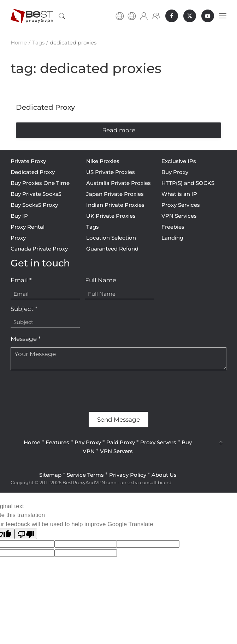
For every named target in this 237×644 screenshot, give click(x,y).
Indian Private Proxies (115, 205)
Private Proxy (28, 161)
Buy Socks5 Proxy (34, 205)
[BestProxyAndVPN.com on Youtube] (208, 16)
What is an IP (179, 194)
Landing (172, 238)
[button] (62, 16)
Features (57, 442)
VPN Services (179, 216)
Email (21, 280)
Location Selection (111, 238)
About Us (164, 475)
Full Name (101, 280)
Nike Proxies (103, 161)
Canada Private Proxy (39, 249)
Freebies (173, 227)
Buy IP (19, 216)
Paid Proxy (121, 442)
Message (26, 339)
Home (32, 442)
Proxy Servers (158, 442)
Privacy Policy (128, 475)
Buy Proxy (175, 172)
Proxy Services (181, 205)
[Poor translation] (26, 534)
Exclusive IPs (179, 161)
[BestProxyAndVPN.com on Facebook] (172, 16)
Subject (24, 309)
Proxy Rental (28, 227)
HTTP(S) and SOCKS (188, 183)
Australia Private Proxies (118, 183)
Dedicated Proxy (33, 172)
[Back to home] (32, 16)
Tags (93, 227)
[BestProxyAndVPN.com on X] (190, 16)
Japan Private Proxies (115, 194)
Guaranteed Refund (112, 249)
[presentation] (64, 391)
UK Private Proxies (111, 216)
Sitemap (50, 475)
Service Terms (85, 475)
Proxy (18, 238)
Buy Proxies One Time (40, 183)
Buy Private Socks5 (36, 194)
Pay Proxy (88, 442)
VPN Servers (116, 451)
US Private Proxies (111, 172)
